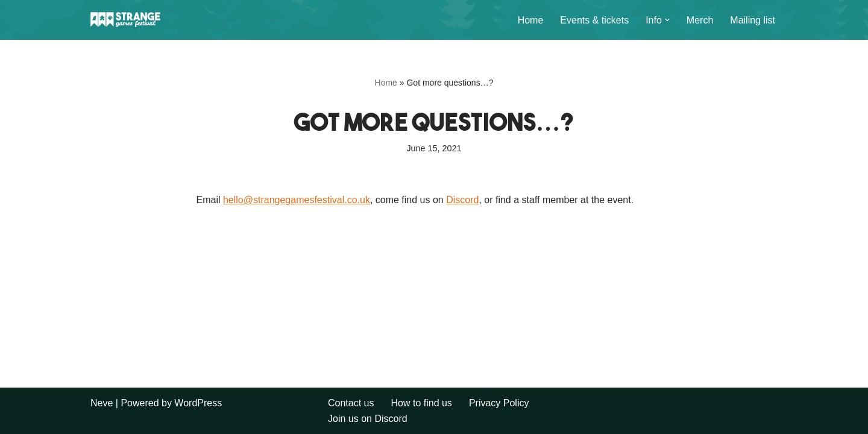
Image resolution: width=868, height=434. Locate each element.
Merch (700, 20)
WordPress (198, 403)
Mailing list (753, 20)
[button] (667, 20)
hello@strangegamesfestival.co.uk (297, 200)
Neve (102, 403)
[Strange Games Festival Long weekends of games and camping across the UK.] (127, 20)
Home (531, 20)
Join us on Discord (368, 419)
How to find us (421, 403)
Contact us (351, 403)
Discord (462, 200)
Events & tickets (594, 20)
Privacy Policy (499, 403)
